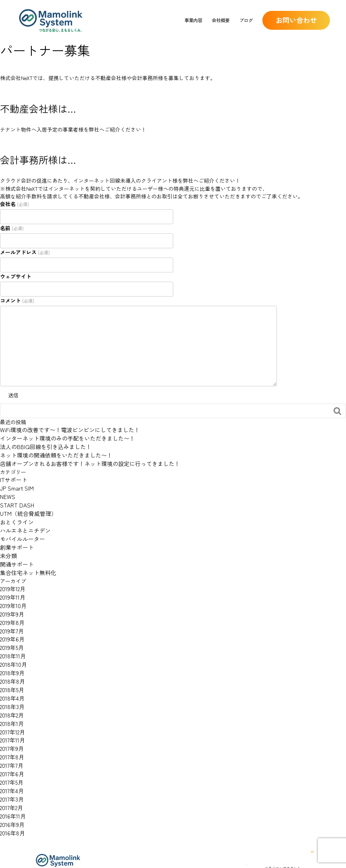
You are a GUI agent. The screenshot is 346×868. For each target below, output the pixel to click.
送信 (13, 395)
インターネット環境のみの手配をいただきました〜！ (63, 438)
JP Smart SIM (16, 484)
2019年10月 (12, 593)
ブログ (246, 20)
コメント (17, 300)
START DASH (15, 500)
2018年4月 (11, 679)
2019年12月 (12, 578)
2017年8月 (11, 734)
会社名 (14, 204)
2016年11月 (12, 789)
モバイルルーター (21, 531)
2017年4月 (11, 765)
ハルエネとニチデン (24, 523)
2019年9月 (11, 601)
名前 (12, 228)
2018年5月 (11, 671)
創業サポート (16, 539)
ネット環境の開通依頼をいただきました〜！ (52, 453)
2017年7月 (11, 741)
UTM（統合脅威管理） (26, 508)
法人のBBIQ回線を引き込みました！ (42, 445)
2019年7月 (11, 617)
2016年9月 (11, 796)
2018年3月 (11, 687)
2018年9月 (11, 656)
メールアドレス (25, 252)
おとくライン (16, 516)
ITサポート (12, 477)
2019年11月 (12, 586)
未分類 (8, 547)
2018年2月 (11, 695)
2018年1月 (11, 703)
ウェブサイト (16, 276)
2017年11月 (12, 718)
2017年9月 (11, 726)
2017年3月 (11, 773)
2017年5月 (11, 757)
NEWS (7, 492)
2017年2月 (11, 780)
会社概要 (221, 20)
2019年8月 (11, 609)
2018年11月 (12, 640)
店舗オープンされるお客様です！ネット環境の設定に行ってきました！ (84, 461)
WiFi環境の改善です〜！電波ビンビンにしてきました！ (65, 430)
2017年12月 (12, 710)
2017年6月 (11, 749)
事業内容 (193, 20)
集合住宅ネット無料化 (26, 562)
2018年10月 (12, 648)
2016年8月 (11, 804)
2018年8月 (11, 664)
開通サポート (16, 554)
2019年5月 (11, 632)
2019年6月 (11, 625)
